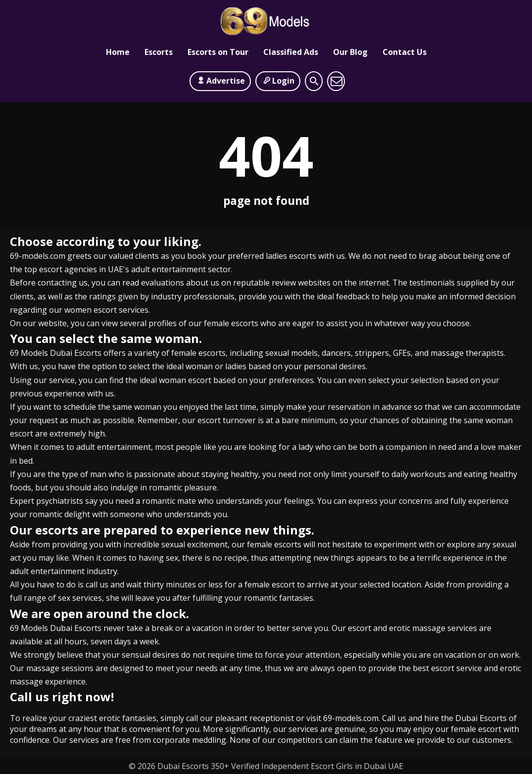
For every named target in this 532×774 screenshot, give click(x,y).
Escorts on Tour (218, 52)
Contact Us (405, 52)
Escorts (159, 52)
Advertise (220, 81)
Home (118, 52)
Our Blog (350, 52)
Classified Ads (291, 52)
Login (278, 81)
